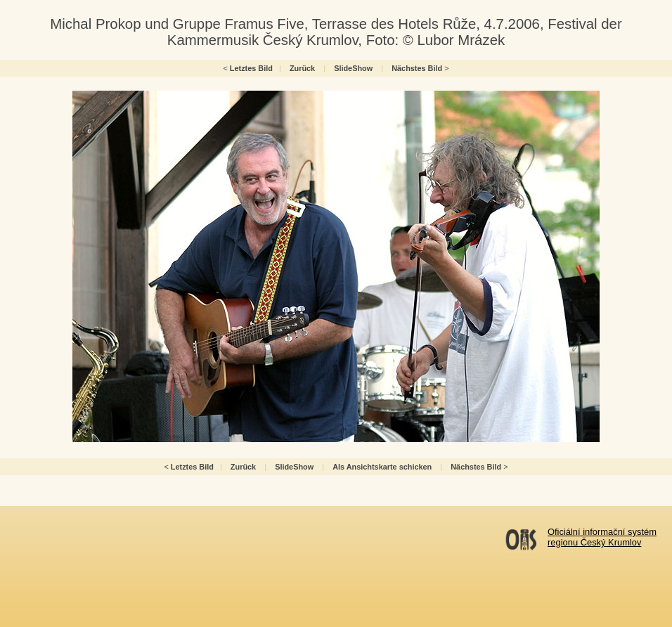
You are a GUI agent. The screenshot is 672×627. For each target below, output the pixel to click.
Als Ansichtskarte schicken (382, 467)
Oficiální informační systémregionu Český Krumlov (602, 537)
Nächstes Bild (417, 68)
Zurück (302, 68)
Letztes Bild (251, 68)
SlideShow (353, 68)
